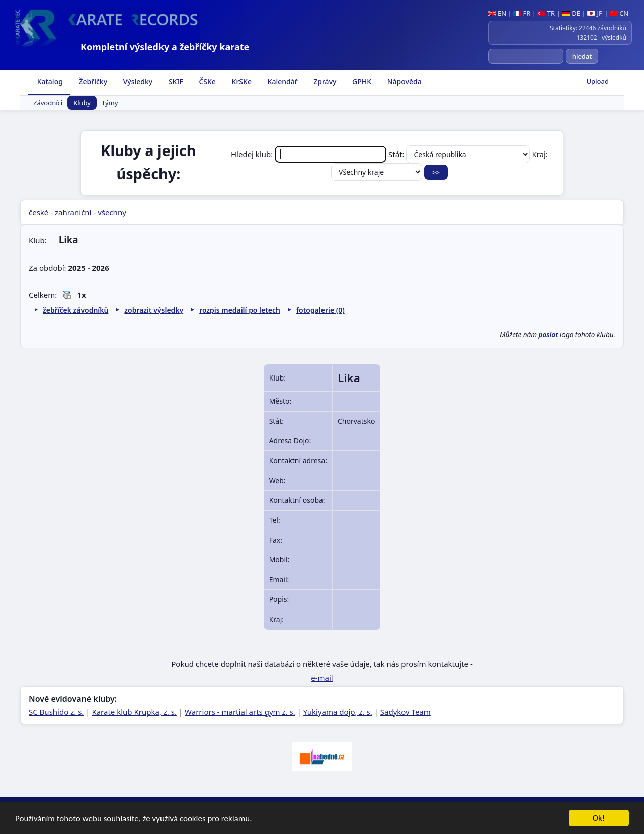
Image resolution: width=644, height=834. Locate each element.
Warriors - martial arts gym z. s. (240, 712)
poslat (549, 335)
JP (595, 13)
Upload (597, 81)
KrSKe (241, 81)
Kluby (82, 103)
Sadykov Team (406, 712)
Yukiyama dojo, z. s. (338, 712)
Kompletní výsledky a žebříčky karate (165, 47)
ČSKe (207, 81)
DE (571, 13)
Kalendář (282, 81)
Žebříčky (92, 81)
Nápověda (404, 81)
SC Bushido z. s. (56, 712)
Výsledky (137, 81)
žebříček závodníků (75, 310)
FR (522, 13)
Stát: (460, 154)
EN (497, 13)
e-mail (322, 678)
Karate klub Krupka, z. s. (134, 712)
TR (546, 13)
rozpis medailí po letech (240, 310)
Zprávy (324, 81)
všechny (112, 212)
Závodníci (48, 103)
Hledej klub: (310, 154)
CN (619, 13)
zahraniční (73, 212)
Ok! (599, 820)
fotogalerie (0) (320, 310)
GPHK (361, 81)
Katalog (49, 81)
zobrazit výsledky (154, 310)
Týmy (110, 103)
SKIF (175, 81)
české (38, 212)
